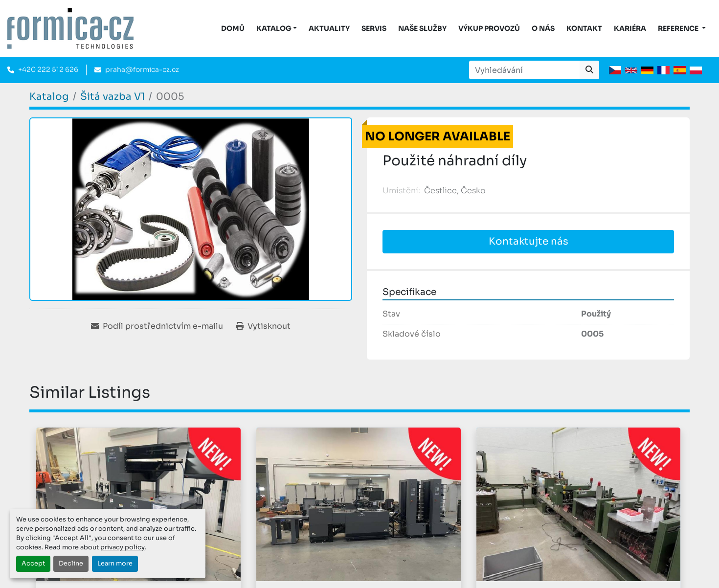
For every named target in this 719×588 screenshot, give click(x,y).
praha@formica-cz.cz (142, 69)
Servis (374, 28)
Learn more (115, 564)
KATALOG (274, 28)
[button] (277, 29)
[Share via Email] (157, 326)
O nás (543, 28)
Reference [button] (679, 28)
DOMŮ (233, 28)
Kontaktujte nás (528, 241)
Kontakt (584, 28)
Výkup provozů (489, 28)
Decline (71, 564)
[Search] (524, 70)
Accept (33, 564)
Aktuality (329, 28)
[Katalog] (49, 97)
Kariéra (630, 28)
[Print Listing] (263, 326)
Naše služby (422, 28)
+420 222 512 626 (48, 69)
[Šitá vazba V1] (112, 97)
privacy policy (123, 547)
